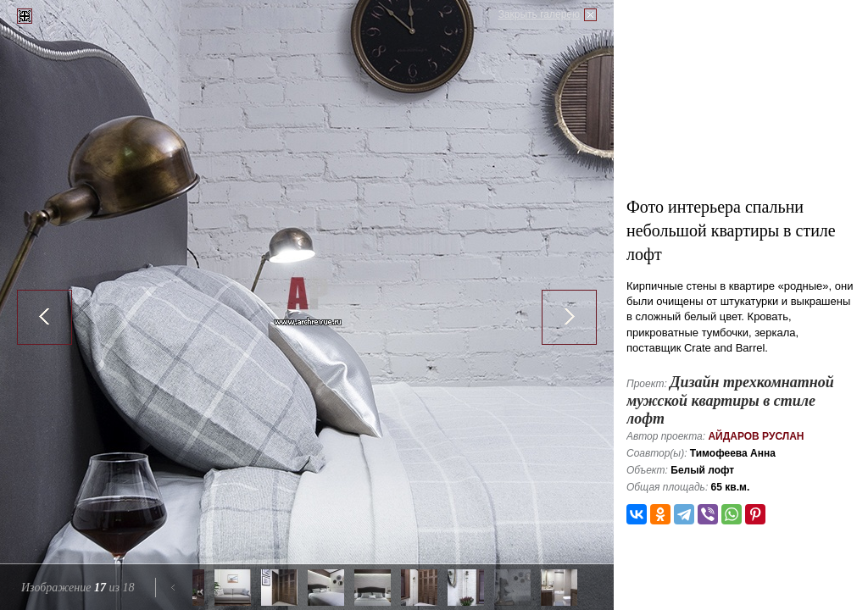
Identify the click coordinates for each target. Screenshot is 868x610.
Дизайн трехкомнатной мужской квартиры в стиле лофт (730, 400)
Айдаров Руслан (756, 436)
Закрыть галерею (539, 14)
